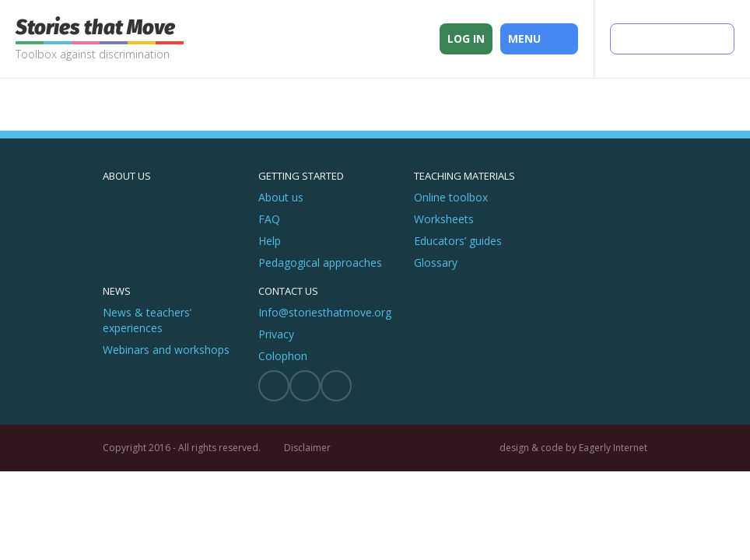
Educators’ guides (458, 241)
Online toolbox (451, 197)
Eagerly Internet (613, 448)
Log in (466, 38)
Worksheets (444, 219)
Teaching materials (464, 176)
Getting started (301, 176)
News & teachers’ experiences (147, 320)
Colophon (283, 356)
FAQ (269, 219)
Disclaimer (307, 448)
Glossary (436, 262)
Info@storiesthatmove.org (325, 312)
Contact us (288, 291)
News (117, 291)
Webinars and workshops (166, 350)
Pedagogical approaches (320, 262)
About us (127, 176)
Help (270, 241)
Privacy (276, 334)
